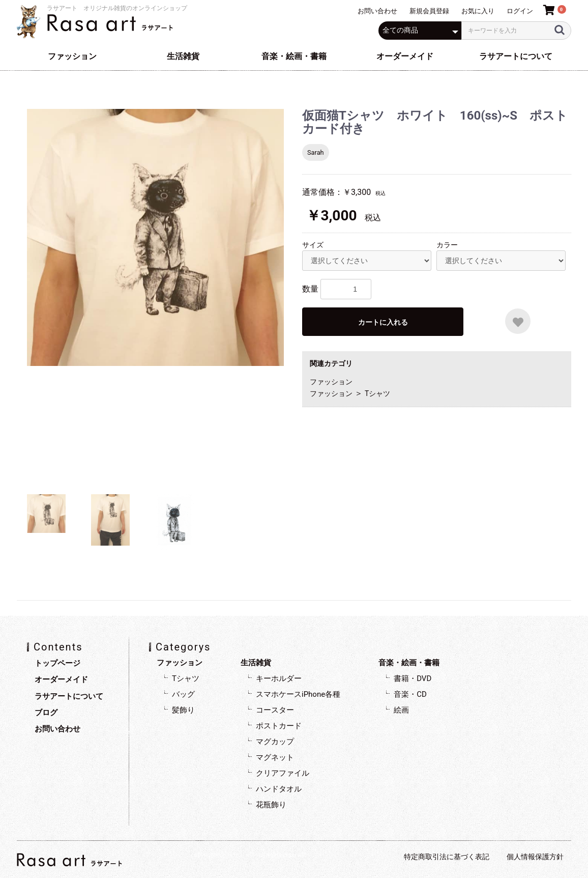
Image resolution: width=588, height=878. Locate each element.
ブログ (46, 713)
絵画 (401, 710)
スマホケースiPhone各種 (298, 694)
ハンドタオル (279, 789)
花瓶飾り (271, 805)
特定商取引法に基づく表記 (447, 857)
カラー (447, 245)
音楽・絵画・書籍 (294, 56)
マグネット (275, 757)
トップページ (57, 663)
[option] (155, 237)
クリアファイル (283, 773)
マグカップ (275, 742)
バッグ (183, 694)
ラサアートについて (516, 56)
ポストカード (279, 726)
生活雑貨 (183, 56)
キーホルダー (279, 678)
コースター (275, 710)
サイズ (313, 245)
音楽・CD (410, 694)
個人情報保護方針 (535, 857)
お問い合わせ (57, 729)
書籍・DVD (413, 678)
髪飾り (183, 710)
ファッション (72, 56)
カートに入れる (383, 322)
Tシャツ (377, 393)
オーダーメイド (405, 56)
